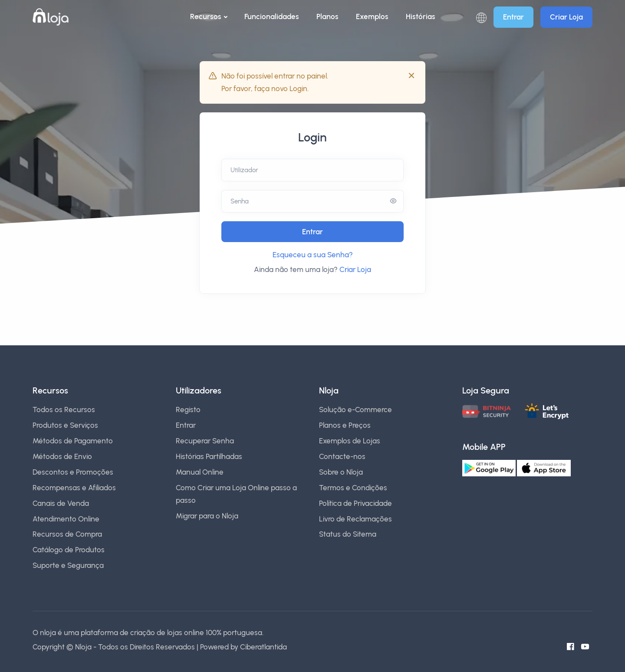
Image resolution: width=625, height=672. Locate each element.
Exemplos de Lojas (350, 441)
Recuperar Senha (205, 441)
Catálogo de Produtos (69, 550)
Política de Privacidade (355, 503)
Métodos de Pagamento (73, 441)
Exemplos (372, 16)
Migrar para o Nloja (207, 516)
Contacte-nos (342, 456)
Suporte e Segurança (68, 565)
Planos (327, 16)
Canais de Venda (61, 503)
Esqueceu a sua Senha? (313, 255)
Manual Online (200, 472)
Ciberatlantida (263, 647)
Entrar (513, 17)
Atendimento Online (66, 519)
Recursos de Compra (67, 534)
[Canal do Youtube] (588, 647)
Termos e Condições (353, 488)
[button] (481, 17)
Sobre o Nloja (341, 472)
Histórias (421, 16)
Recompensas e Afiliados (74, 488)
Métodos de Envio (62, 456)
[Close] (411, 75)
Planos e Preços (345, 425)
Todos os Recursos (64, 410)
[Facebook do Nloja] (573, 647)
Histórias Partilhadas (209, 456)
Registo (188, 410)
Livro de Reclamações (355, 519)
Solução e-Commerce (355, 410)
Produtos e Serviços (65, 425)
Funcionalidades (272, 16)
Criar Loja (566, 17)
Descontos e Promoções (73, 472)
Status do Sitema (348, 534)
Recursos (206, 16)
